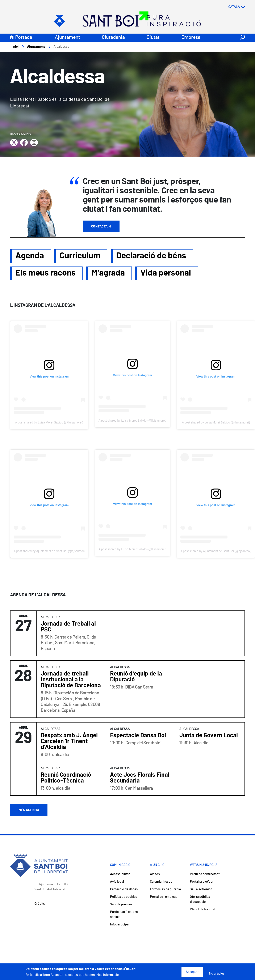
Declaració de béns (151, 256)
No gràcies (217, 973)
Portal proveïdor (202, 882)
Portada (24, 38)
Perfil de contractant (205, 874)
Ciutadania (113, 38)
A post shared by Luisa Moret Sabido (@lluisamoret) (49, 423)
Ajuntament (67, 38)
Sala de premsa (121, 904)
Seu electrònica (201, 889)
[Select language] (228, 7)
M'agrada (108, 273)
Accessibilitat (120, 874)
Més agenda (29, 810)
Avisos (155, 874)
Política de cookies (124, 897)
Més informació (108, 975)
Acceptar (192, 972)
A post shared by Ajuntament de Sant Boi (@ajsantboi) (49, 551)
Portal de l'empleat (163, 897)
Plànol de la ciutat (203, 909)
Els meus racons (46, 273)
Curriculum (80, 256)
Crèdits (40, 904)
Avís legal (117, 882)
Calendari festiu (161, 882)
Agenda (30, 256)
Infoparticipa (119, 925)
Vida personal (166, 273)
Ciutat (153, 38)
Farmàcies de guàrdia (165, 889)
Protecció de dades (124, 889)
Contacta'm (101, 227)
